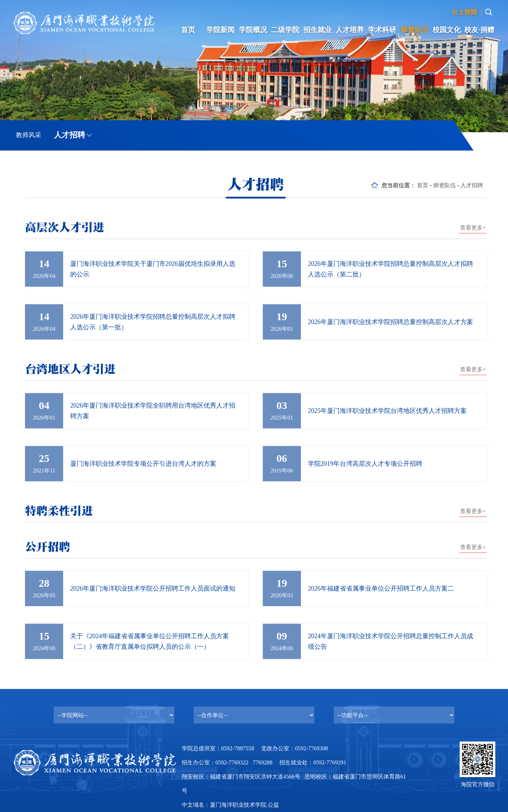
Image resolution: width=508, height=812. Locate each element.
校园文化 (447, 30)
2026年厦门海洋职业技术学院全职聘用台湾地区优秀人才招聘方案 (153, 411)
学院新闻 (220, 30)
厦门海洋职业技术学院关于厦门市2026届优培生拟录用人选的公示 (153, 269)
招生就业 (317, 30)
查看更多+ (473, 228)
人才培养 (350, 30)
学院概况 (253, 30)
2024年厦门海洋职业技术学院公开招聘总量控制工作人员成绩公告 (391, 641)
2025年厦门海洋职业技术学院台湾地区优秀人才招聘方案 (387, 411)
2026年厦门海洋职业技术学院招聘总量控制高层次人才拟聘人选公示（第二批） (391, 269)
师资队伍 (415, 30)
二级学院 (285, 30)
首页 (188, 30)
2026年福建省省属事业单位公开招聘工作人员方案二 (381, 588)
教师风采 (29, 135)
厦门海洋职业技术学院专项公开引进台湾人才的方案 (143, 464)
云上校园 (464, 12)
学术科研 (382, 30)
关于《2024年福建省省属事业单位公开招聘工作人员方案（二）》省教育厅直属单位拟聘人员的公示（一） (150, 641)
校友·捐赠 (479, 30)
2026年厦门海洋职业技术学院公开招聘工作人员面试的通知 (153, 588)
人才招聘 (69, 135)
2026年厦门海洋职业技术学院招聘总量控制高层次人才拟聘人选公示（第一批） (153, 322)
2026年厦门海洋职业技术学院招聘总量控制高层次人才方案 (391, 322)
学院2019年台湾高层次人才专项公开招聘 (365, 464)
